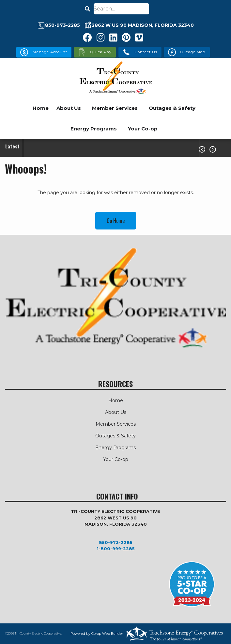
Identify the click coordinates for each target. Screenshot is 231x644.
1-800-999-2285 (116, 549)
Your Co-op (143, 129)
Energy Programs (94, 129)
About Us (69, 108)
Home (41, 108)
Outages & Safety (172, 108)
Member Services (115, 108)
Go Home (116, 221)
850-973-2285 (116, 542)
